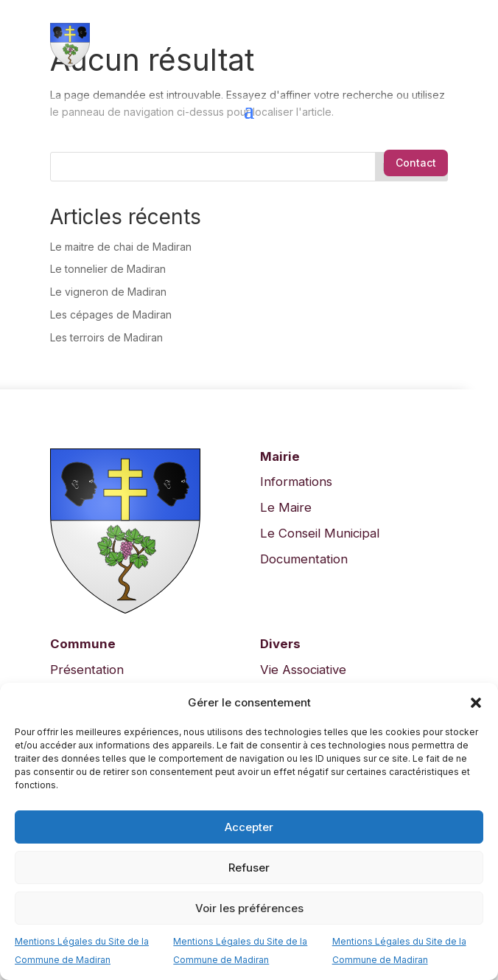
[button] (476, 703)
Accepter (249, 827)
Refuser (249, 868)
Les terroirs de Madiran (106, 337)
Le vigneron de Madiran (108, 292)
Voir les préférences (249, 908)
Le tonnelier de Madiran (108, 269)
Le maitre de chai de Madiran (121, 247)
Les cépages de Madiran (111, 314)
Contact (416, 163)
